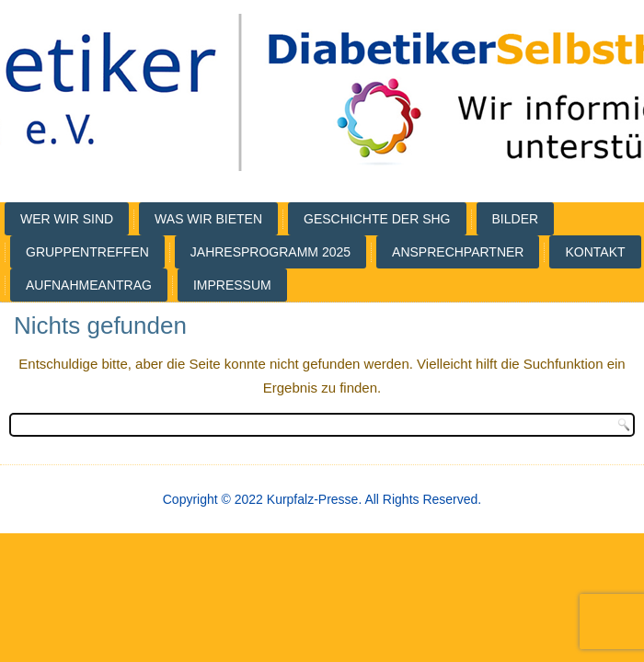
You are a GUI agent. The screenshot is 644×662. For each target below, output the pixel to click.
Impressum (232, 285)
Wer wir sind (67, 219)
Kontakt (595, 252)
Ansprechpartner (458, 252)
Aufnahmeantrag (89, 285)
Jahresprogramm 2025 (270, 252)
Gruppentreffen (87, 252)
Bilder (516, 219)
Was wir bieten (208, 219)
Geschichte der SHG (377, 219)
